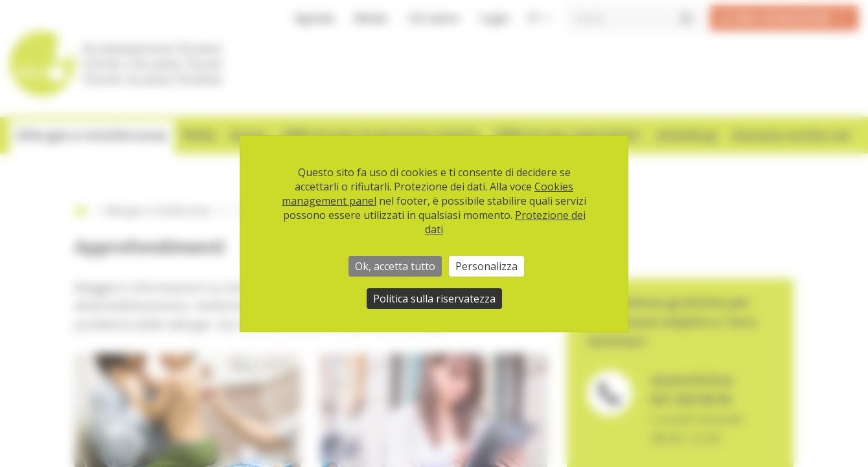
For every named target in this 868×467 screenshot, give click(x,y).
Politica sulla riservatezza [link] (434, 299)
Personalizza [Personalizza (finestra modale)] (486, 266)
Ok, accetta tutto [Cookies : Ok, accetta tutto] (395, 266)
